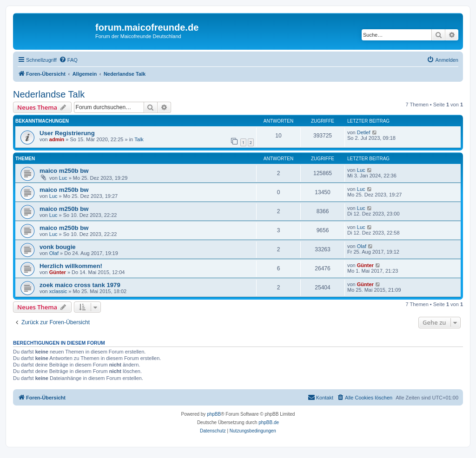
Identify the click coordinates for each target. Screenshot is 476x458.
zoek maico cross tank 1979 (80, 285)
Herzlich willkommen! (71, 266)
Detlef (364, 132)
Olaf (54, 253)
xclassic (58, 291)
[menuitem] (68, 60)
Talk (139, 139)
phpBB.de (269, 422)
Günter (58, 272)
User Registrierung (67, 133)
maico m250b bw (64, 171)
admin (57, 139)
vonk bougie (58, 247)
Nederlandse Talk (49, 94)
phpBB (214, 414)
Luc (63, 178)
